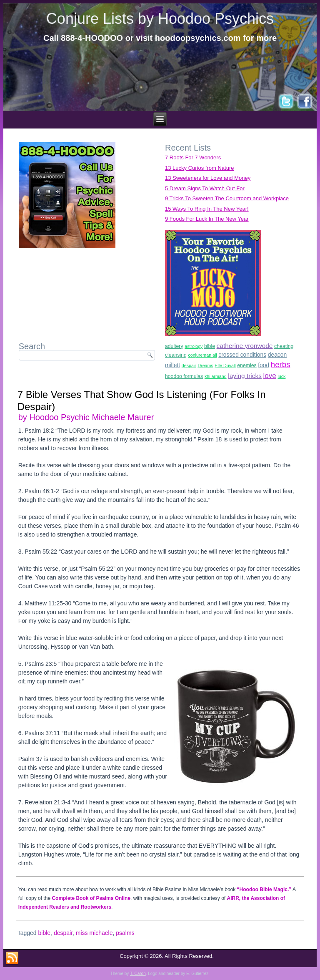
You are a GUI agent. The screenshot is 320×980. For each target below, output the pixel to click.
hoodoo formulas (184, 376)
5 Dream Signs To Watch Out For (205, 188)
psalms (125, 933)
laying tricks (245, 376)
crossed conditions (242, 355)
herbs (281, 364)
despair (189, 365)
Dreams (205, 365)
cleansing (176, 355)
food (264, 365)
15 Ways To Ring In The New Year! (207, 209)
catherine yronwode (245, 346)
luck (281, 376)
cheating (284, 346)
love (270, 376)
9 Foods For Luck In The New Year (207, 219)
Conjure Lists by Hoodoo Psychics (160, 19)
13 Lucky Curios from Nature (199, 168)
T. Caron (138, 974)
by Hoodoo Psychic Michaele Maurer (86, 417)
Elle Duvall (225, 365)
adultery (174, 346)
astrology (194, 346)
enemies (247, 365)
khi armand (216, 376)
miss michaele (94, 933)
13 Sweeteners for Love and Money (208, 178)
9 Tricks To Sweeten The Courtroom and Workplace (227, 198)
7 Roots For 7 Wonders (193, 157)
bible (210, 346)
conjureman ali (202, 355)
